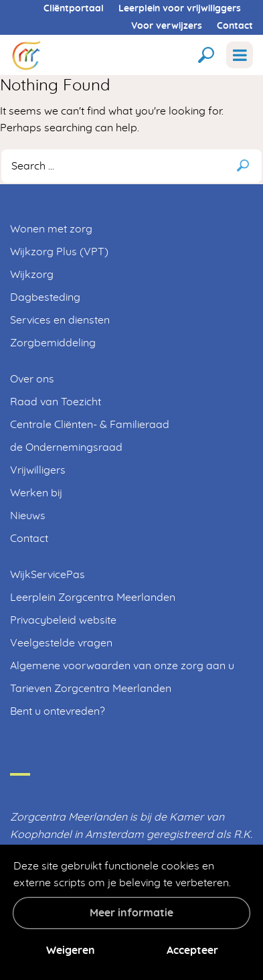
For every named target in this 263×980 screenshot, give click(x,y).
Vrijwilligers (38, 470)
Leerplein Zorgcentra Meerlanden (93, 598)
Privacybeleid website (63, 620)
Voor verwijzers (167, 26)
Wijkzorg (32, 275)
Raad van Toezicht (56, 402)
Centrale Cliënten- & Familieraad (90, 425)
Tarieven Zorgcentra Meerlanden (91, 689)
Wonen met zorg (51, 229)
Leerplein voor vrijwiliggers (180, 9)
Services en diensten (60, 320)
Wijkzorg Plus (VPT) (59, 252)
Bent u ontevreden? (58, 711)
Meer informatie (131, 913)
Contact (235, 26)
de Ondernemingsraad (66, 447)
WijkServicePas (48, 575)
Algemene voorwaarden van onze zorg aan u (122, 666)
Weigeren (71, 951)
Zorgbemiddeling (53, 343)
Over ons (32, 379)
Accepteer (192, 951)
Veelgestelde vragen (61, 643)
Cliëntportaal (74, 9)
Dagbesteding (45, 297)
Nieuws (28, 516)
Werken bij (36, 493)
